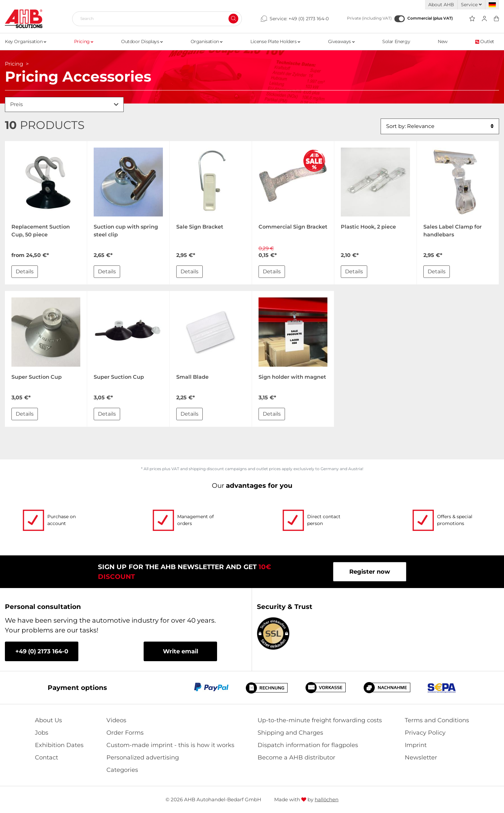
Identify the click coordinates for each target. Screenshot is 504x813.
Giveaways (341, 41)
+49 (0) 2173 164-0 (309, 19)
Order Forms (125, 733)
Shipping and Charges (290, 733)
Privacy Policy (425, 733)
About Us (48, 720)
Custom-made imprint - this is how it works (170, 745)
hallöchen (327, 799)
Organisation (207, 41)
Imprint (416, 745)
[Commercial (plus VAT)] (400, 19)
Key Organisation (26, 41)
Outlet (485, 41)
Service (471, 5)
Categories (122, 770)
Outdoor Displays (142, 41)
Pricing (84, 41)
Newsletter (421, 757)
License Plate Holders (275, 41)
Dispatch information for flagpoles (308, 745)
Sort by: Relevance (440, 126)
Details (25, 271)
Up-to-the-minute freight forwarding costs (320, 720)
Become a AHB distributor (296, 757)
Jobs (42, 733)
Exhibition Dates (59, 745)
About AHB (441, 5)
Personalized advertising (143, 757)
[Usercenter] (484, 19)
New (443, 41)
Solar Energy (396, 41)
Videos (116, 720)
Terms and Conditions (437, 720)
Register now (370, 572)
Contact (47, 757)
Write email (181, 651)
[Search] (154, 19)
